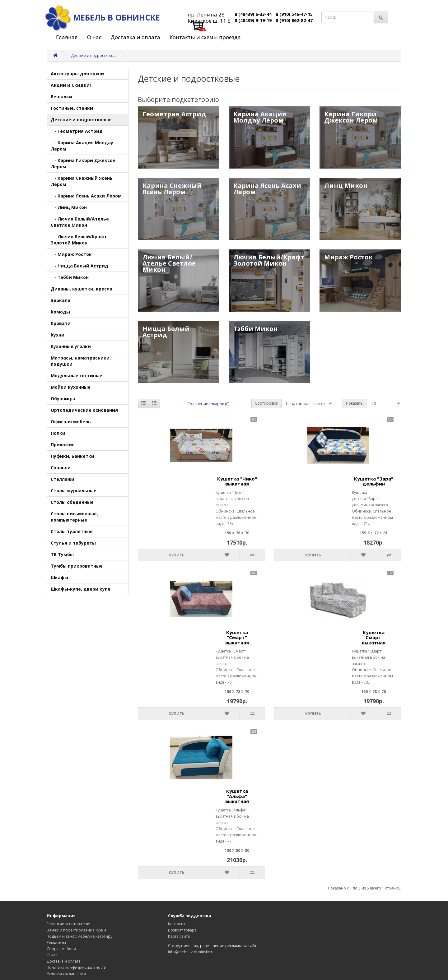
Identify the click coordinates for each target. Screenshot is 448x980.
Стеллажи (63, 479)
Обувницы (63, 399)
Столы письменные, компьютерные (74, 517)
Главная (67, 37)
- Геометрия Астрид (77, 131)
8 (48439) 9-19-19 (253, 20)
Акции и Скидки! (71, 85)
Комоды (60, 312)
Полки (58, 433)
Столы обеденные (72, 502)
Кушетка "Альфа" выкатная (237, 796)
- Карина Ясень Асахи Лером (86, 196)
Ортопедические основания (84, 410)
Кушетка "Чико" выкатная (237, 481)
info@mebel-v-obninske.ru (191, 952)
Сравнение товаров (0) (208, 404)
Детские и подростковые (94, 56)
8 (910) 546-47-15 (294, 14)
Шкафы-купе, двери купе (81, 589)
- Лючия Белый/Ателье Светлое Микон (80, 222)
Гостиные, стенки (72, 108)
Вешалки (61, 97)
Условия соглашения (66, 974)
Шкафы (59, 577)
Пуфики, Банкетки (72, 456)
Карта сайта (179, 936)
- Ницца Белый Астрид (79, 266)
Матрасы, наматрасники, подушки (81, 361)
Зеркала (61, 300)
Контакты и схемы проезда (205, 37)
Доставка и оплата (135, 37)
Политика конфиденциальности (77, 967)
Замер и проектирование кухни (76, 930)
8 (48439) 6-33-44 (253, 14)
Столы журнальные (74, 491)
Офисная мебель (71, 422)
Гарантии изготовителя (68, 924)
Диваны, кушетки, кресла (82, 289)
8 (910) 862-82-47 (294, 20)
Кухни (58, 335)
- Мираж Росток (71, 254)
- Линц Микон (69, 207)
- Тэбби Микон (70, 277)
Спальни (61, 468)
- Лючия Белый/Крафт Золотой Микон (79, 240)
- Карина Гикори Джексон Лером (83, 163)
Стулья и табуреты (73, 543)
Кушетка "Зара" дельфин (374, 481)
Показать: (355, 403)
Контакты (177, 924)
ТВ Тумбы (62, 554)
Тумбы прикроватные (77, 566)
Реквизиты (56, 943)
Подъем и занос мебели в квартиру (79, 936)
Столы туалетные (72, 531)
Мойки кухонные (71, 387)
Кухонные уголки (71, 346)
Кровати (61, 323)
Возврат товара (182, 930)
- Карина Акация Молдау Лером (82, 146)
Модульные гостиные (77, 376)
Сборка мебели (61, 949)
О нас (94, 37)
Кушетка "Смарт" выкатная (237, 637)
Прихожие (63, 445)
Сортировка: (266, 403)
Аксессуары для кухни (77, 74)
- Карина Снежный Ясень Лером (82, 181)
